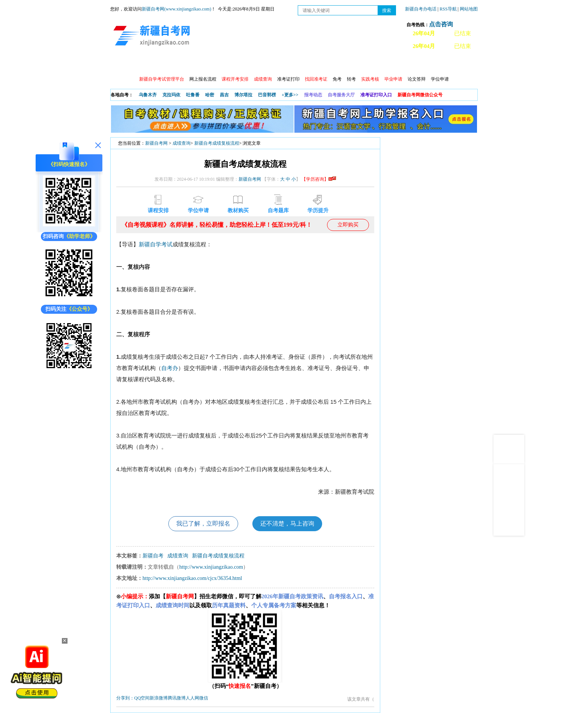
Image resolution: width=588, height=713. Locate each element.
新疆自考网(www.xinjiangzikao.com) (176, 9)
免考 (337, 79)
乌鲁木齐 (148, 95)
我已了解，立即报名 (203, 524)
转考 (351, 79)
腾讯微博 (177, 698)
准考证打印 (288, 79)
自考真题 (374, 64)
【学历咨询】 (319, 179)
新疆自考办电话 (421, 9)
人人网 (192, 698)
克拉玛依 (171, 95)
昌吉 (224, 95)
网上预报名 (441, 64)
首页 (121, 64)
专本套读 (309, 64)
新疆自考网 (156, 143)
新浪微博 (159, 698)
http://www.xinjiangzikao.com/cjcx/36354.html (192, 578)
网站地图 (469, 9)
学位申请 (440, 79)
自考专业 (277, 64)
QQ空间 (142, 698)
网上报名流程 (203, 79)
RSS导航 (448, 9)
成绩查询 (181, 143)
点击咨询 (441, 24)
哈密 (210, 95)
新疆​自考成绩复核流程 (217, 143)
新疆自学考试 (156, 244)
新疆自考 (153, 556)
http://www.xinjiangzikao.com (211, 567)
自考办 (170, 368)
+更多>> (290, 95)
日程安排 (213, 64)
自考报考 (180, 64)
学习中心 (245, 64)
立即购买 (348, 225)
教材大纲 (342, 64)
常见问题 (406, 64)
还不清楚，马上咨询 (287, 524)
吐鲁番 (193, 95)
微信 (204, 698)
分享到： (125, 698)
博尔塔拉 (243, 95)
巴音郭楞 (267, 95)
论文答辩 (417, 79)
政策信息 (148, 64)
